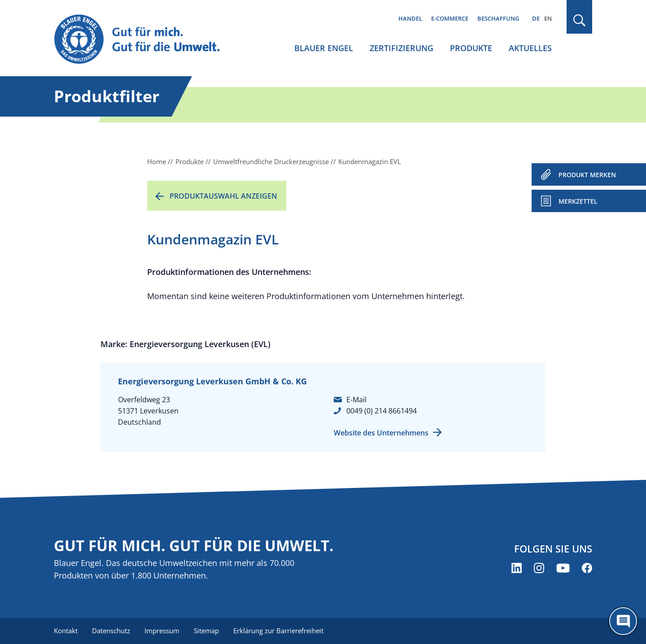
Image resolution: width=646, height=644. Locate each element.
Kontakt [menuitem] (66, 631)
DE (536, 18)
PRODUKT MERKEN (587, 175)
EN (548, 18)
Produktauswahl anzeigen (223, 196)
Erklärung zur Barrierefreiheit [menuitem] (278, 631)
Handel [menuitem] (410, 18)
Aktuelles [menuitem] (530, 48)
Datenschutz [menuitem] (111, 631)
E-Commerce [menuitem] (450, 18)
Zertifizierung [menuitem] (402, 48)
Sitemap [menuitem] (206, 631)
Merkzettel (578, 201)
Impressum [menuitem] (162, 631)
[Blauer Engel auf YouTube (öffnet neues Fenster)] (563, 568)
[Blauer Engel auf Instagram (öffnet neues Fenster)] (539, 568)
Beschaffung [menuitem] (498, 18)
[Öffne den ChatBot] (623, 621)
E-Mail (356, 400)
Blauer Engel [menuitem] (324, 48)
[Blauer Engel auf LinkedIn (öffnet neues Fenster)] (517, 568)
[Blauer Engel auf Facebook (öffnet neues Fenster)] (587, 568)
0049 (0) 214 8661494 (382, 411)
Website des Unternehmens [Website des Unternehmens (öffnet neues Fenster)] (381, 433)
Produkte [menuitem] (471, 48)
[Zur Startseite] (145, 40)
